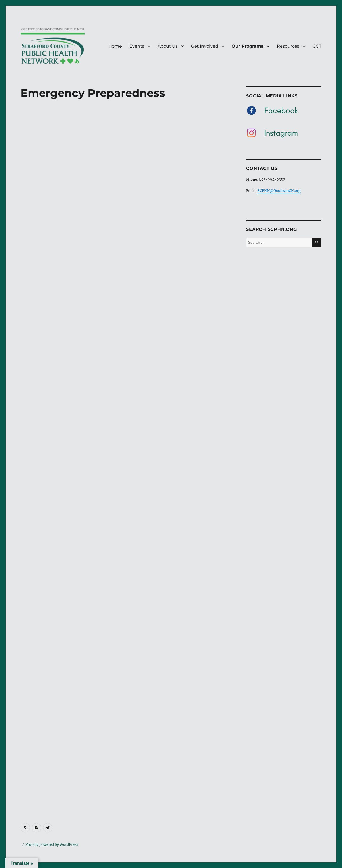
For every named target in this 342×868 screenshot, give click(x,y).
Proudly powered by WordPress (52, 845)
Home (115, 46)
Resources (288, 46)
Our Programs (248, 46)
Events (137, 46)
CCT (317, 46)
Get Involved (205, 46)
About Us (168, 46)
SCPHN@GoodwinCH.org (279, 191)
